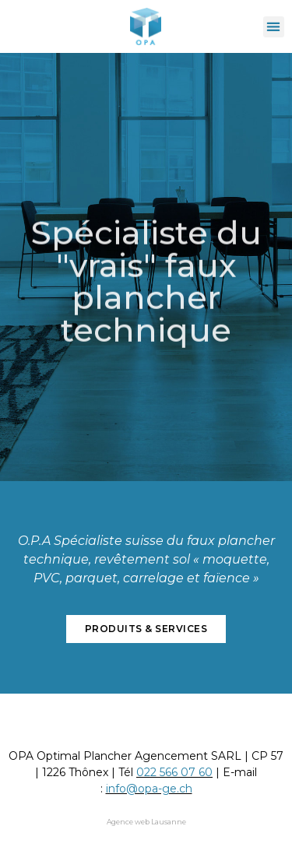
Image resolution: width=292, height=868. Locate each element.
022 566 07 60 (174, 772)
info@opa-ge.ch (149, 789)
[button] (274, 27)
